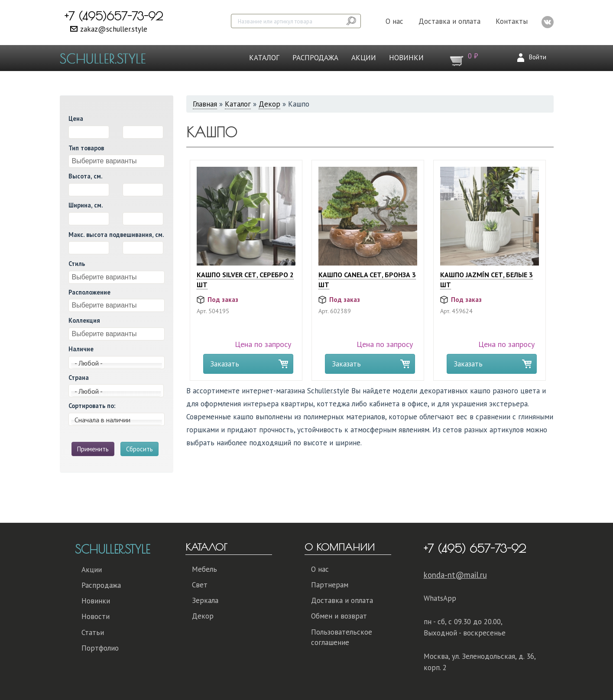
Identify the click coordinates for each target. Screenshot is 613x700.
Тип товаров (86, 148)
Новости (96, 616)
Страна (79, 378)
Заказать (225, 364)
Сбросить (139, 449)
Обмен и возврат (339, 616)
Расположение (89, 292)
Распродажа (315, 58)
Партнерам (330, 585)
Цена (76, 118)
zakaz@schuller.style (114, 29)
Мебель (204, 569)
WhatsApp (440, 598)
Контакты (512, 21)
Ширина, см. (86, 205)
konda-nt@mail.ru (455, 575)
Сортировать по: (92, 406)
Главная (205, 104)
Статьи (93, 632)
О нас (394, 21)
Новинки (406, 58)
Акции (364, 58)
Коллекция (84, 320)
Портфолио (100, 648)
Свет (200, 585)
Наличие (81, 349)
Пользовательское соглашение (342, 637)
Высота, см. (86, 176)
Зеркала (205, 600)
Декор (269, 104)
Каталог (264, 58)
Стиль (77, 264)
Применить (93, 449)
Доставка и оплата (449, 21)
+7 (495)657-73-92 (114, 16)
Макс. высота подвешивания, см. (116, 235)
